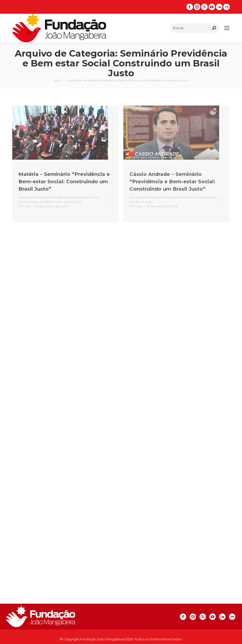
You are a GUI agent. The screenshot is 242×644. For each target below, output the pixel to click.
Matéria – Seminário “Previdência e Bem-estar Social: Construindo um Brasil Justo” (64, 182)
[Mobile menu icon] (227, 28)
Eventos (25, 197)
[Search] (194, 28)
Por (25, 206)
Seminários (73, 202)
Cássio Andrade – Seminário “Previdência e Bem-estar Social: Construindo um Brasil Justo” (172, 182)
